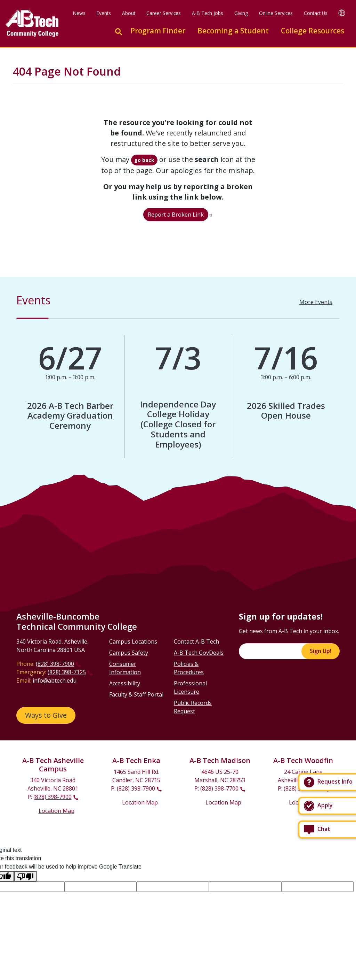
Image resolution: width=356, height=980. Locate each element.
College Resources (313, 31)
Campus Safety (129, 653)
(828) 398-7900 (55, 664)
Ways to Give (46, 715)
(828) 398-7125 (67, 672)
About (129, 13)
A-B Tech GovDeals (199, 653)
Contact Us (316, 13)
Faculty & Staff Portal (136, 694)
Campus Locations (133, 641)
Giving (241, 13)
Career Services (164, 13)
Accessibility (125, 683)
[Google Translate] (342, 13)
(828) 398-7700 (219, 788)
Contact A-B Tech (196, 641)
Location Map (56, 811)
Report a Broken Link (176, 215)
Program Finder (158, 31)
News (79, 13)
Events (104, 13)
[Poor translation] (25, 876)
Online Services (276, 13)
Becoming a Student (233, 31)
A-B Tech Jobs (208, 13)
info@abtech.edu (55, 680)
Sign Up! (321, 651)
